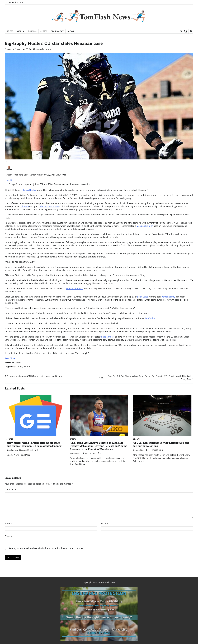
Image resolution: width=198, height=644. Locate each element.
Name (8, 524)
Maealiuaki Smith (145, 226)
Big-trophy (17, 367)
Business (32, 31)
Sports (44, 31)
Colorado (24, 206)
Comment (10, 490)
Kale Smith (150, 318)
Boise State (143, 297)
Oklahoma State (46, 206)
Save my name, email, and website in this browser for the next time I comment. (47, 548)
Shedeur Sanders (74, 289)
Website (9, 536)
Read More (10, 358)
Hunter (27, 367)
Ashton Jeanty (168, 297)
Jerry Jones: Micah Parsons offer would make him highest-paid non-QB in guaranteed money (34, 444)
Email (104, 524)
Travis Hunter (30, 190)
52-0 (56, 206)
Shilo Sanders (108, 337)
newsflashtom (44, 49)
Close (9, 180)
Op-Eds (10, 31)
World (20, 31)
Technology (57, 31)
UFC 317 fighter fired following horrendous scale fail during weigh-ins (161, 444)
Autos (71, 31)
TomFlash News (105, 17)
